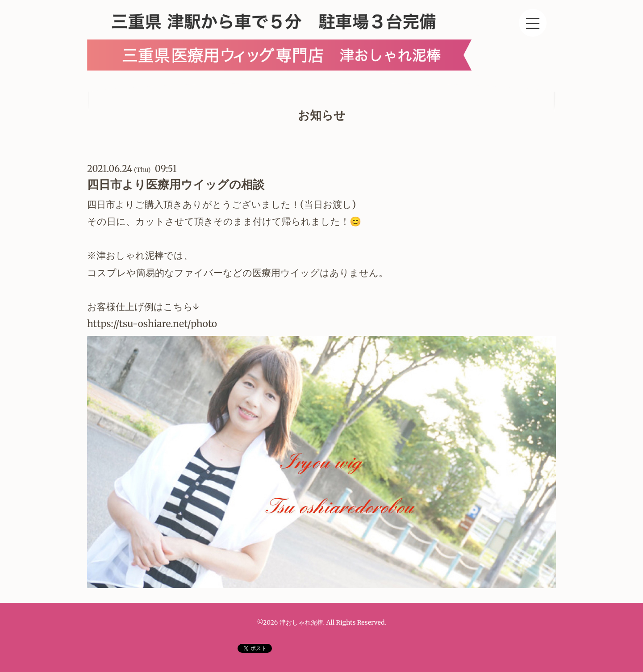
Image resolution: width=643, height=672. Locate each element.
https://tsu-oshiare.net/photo (153, 324)
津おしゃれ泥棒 (301, 622)
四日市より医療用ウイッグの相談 (176, 184)
